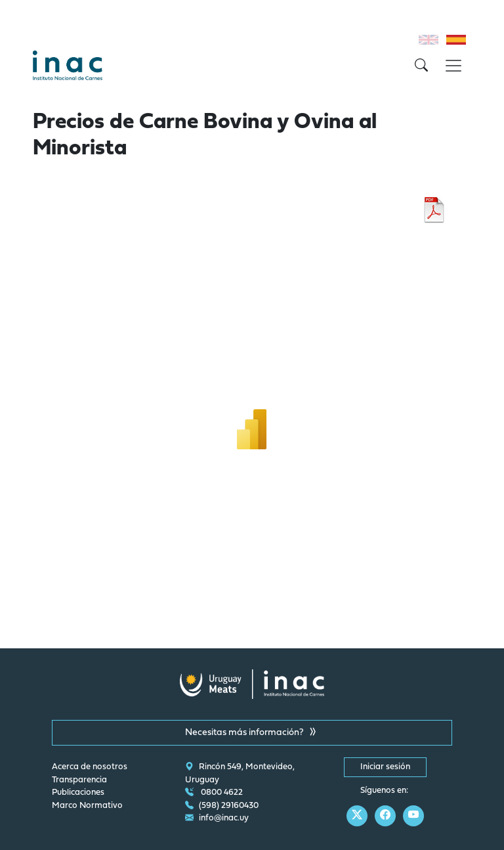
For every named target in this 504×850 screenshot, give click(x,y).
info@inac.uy (217, 818)
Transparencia (79, 780)
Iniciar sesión (385, 767)
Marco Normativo (87, 806)
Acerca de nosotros (90, 767)
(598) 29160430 (222, 806)
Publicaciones (78, 793)
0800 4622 (214, 793)
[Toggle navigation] (453, 66)
